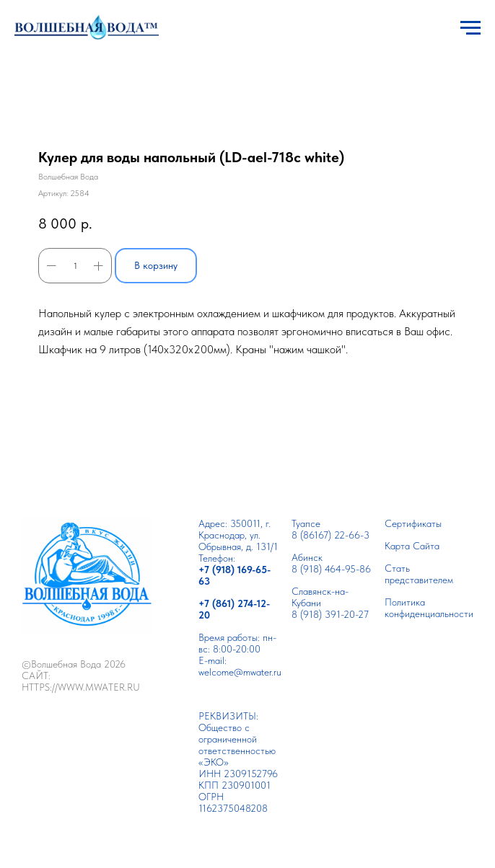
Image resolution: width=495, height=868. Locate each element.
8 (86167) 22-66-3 (330, 535)
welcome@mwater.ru (240, 672)
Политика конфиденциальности (429, 608)
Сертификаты (413, 523)
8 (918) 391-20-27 (330, 614)
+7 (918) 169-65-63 (235, 575)
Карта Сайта (412, 546)
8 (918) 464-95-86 (331, 569)
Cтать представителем (419, 574)
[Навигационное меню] (470, 28)
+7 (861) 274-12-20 (234, 609)
